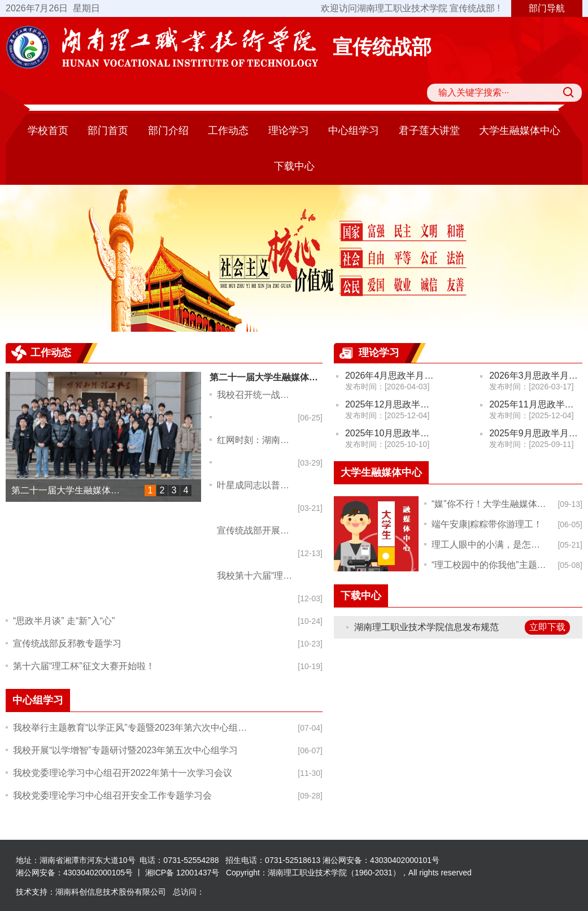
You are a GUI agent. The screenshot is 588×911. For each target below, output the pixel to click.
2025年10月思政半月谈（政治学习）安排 (392, 433)
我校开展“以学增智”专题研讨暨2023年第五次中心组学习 (125, 750)
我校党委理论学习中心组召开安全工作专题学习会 (112, 795)
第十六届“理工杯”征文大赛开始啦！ (84, 666)
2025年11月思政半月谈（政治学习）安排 (536, 404)
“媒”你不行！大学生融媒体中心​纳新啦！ (490, 504)
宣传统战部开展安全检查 (258, 530)
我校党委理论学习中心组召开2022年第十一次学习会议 (123, 773)
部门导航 (547, 8)
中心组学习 (354, 131)
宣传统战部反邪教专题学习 (67, 643)
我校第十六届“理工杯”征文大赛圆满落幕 (258, 576)
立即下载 (547, 627)
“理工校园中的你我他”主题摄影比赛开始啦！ (490, 565)
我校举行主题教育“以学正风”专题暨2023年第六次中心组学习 (132, 728)
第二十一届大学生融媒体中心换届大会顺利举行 (73, 490)
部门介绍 (168, 131)
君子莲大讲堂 (429, 131)
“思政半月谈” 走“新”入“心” (64, 621)
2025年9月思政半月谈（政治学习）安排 (536, 433)
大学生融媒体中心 (520, 131)
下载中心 (294, 166)
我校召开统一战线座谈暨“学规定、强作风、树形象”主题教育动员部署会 (258, 395)
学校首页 (48, 131)
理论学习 (289, 131)
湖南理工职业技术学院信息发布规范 (426, 627)
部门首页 (108, 131)
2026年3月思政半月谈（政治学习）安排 (536, 376)
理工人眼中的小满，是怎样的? (490, 545)
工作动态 (228, 131)
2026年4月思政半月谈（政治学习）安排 (392, 376)
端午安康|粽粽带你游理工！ (487, 524)
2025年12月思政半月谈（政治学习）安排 (392, 404)
